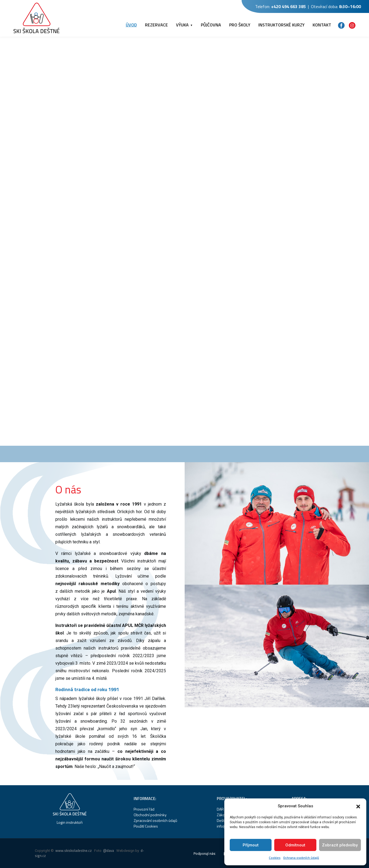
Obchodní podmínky (150, 815)
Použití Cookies (146, 826)
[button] (358, 806)
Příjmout (251, 845)
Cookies (275, 858)
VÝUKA (182, 25)
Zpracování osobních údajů (155, 820)
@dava (109, 850)
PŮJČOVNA (211, 25)
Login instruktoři (70, 822)
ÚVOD (131, 25)
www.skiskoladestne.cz (74, 850)
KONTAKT (322, 25)
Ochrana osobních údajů (301, 858)
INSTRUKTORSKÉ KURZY (281, 25)
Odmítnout (295, 845)
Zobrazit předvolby (340, 845)
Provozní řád (144, 809)
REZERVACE (156, 25)
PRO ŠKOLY (240, 25)
